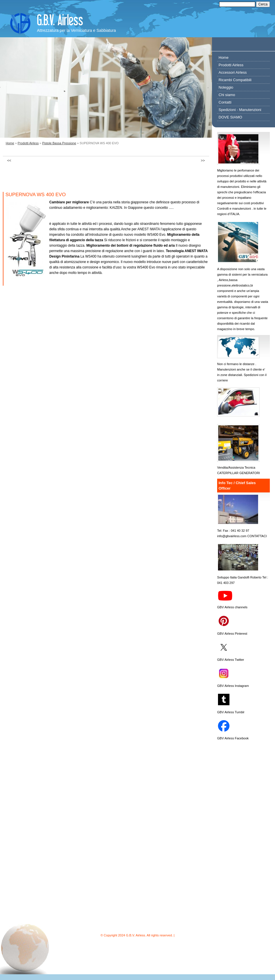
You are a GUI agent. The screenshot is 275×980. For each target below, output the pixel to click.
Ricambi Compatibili (235, 80)
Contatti (225, 102)
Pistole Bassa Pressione (59, 143)
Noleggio (226, 87)
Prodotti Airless (28, 143)
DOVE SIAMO (230, 117)
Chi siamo (227, 95)
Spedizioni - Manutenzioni (240, 110)
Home (10, 143)
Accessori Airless (233, 72)
